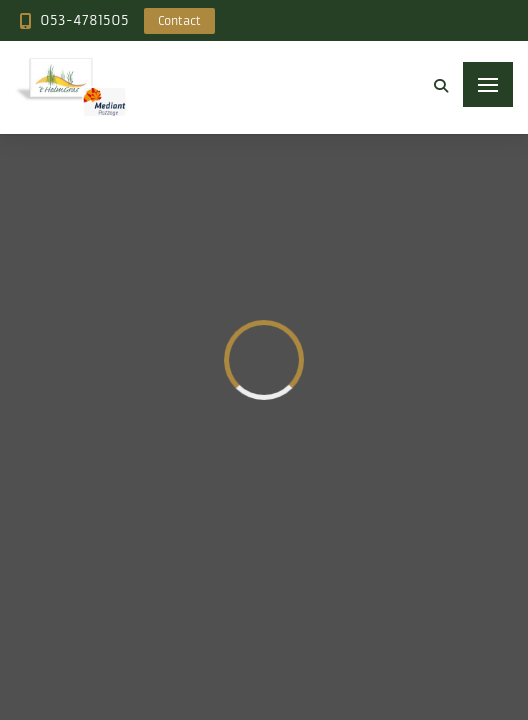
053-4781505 (84, 20)
